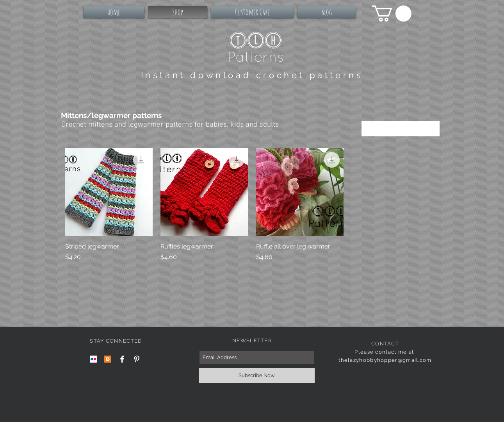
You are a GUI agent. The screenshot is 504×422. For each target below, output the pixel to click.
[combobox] (401, 129)
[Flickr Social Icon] (93, 359)
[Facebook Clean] (122, 359)
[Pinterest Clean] (137, 359)
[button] (392, 13)
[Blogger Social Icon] (108, 359)
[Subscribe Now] (257, 376)
